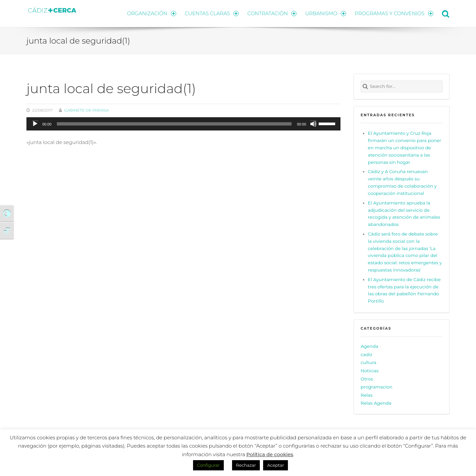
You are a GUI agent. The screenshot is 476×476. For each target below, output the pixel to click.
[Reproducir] (35, 124)
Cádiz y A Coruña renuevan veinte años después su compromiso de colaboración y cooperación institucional (402, 182)
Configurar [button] (208, 465)
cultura (369, 362)
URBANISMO (326, 13)
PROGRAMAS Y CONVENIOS (394, 13)
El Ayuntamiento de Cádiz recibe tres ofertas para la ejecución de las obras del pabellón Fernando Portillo (404, 290)
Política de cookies (270, 454)
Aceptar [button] (276, 465)
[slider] (174, 124)
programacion (377, 387)
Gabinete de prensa (86, 110)
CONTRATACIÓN (272, 13)
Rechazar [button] (246, 465)
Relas (367, 395)
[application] (183, 124)
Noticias (370, 371)
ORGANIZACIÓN (151, 13)
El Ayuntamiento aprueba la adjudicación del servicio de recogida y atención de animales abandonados (404, 214)
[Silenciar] (313, 124)
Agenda (369, 346)
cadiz (366, 354)
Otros (367, 379)
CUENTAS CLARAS (212, 13)
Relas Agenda (376, 403)
